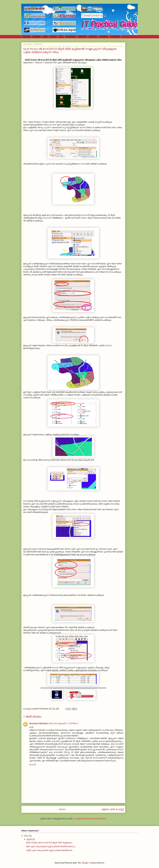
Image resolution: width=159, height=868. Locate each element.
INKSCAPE (26, 37)
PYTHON (53, 37)
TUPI (61, 37)
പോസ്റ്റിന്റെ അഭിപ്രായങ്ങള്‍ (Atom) (90, 819)
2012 (27, 836)
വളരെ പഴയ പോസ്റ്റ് (112, 809)
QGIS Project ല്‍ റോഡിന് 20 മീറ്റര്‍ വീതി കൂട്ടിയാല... (50, 843)
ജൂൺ (29, 839)
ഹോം (62, 809)
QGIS (45, 37)
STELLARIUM (115, 37)
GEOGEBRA (104, 37)
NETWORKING (71, 37)
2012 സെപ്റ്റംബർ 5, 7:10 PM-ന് (63, 723)
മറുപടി (32, 764)
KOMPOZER (82, 37)
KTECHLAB (93, 37)
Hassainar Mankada (38, 723)
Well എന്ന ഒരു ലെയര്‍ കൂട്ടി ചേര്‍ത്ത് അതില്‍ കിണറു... (51, 846)
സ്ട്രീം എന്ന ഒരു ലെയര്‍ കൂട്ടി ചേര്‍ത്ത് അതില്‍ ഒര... (50, 850)
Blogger (85, 863)
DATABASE (37, 37)
